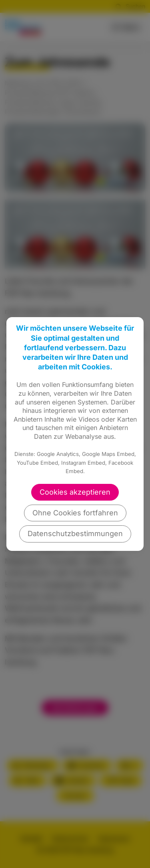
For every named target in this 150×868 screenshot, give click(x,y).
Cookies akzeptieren (75, 492)
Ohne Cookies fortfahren (75, 513)
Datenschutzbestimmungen (75, 534)
